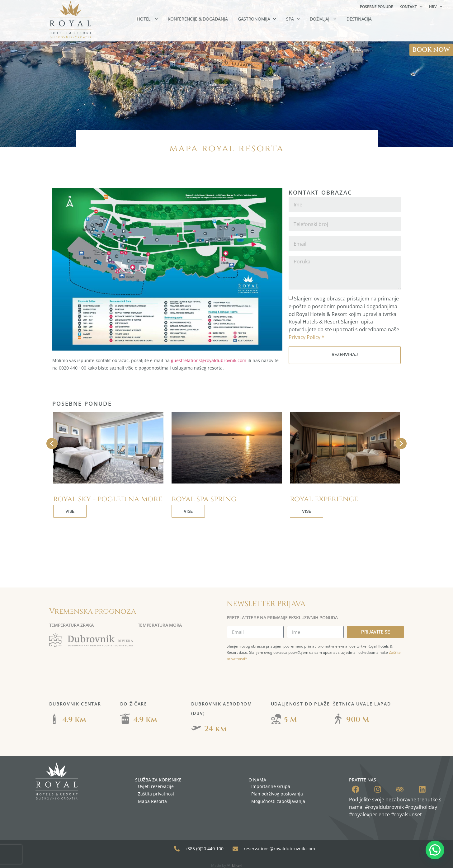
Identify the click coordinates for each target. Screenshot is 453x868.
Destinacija (359, 19)
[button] (435, 850)
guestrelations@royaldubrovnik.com (209, 360)
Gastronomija (257, 19)
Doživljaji (323, 19)
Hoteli (147, 19)
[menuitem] (436, 7)
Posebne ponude (377, 7)
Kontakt (411, 7)
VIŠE (70, 511)
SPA (293, 19)
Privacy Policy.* (307, 337)
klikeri (237, 859)
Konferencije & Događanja (198, 19)
